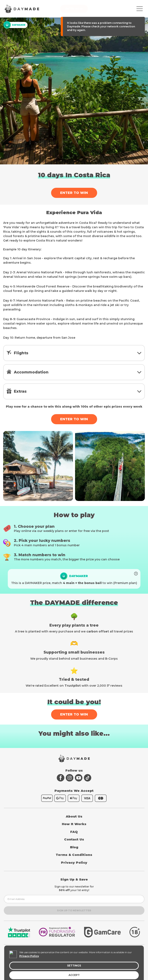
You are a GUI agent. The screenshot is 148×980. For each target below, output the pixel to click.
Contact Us (74, 839)
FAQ (74, 832)
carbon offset (98, 631)
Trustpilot (73, 686)
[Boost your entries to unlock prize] (136, 574)
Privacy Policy (74, 863)
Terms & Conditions (74, 855)
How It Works (74, 824)
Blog (74, 847)
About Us (74, 816)
